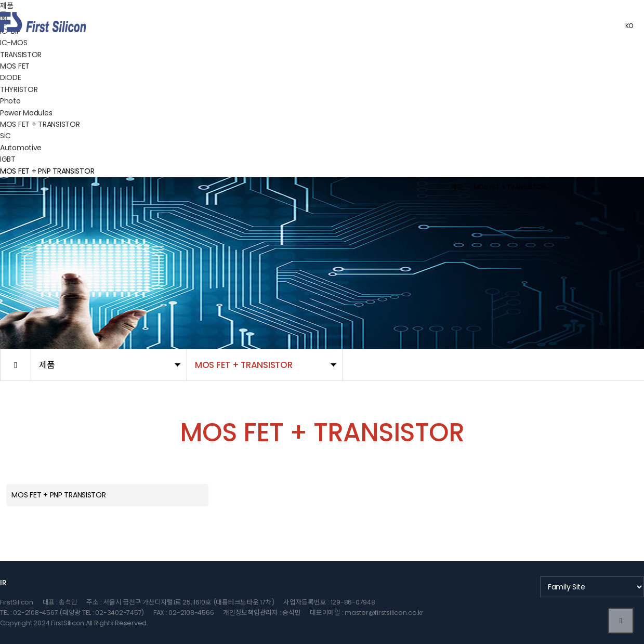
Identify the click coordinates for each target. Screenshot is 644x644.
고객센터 (514, 26)
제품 (380, 26)
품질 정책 (443, 26)
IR (3, 583)
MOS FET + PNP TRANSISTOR (47, 171)
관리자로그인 (588, 26)
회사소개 (337, 26)
